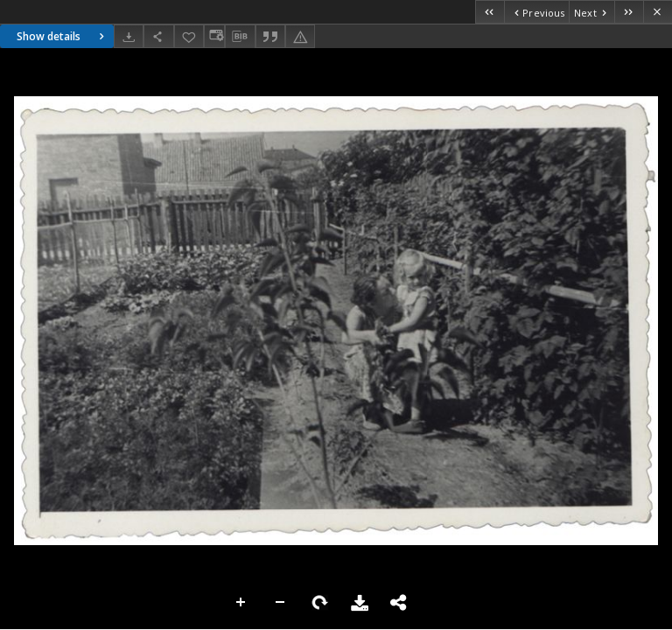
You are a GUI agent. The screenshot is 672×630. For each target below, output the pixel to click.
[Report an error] (300, 36)
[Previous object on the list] (536, 12)
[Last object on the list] (629, 12)
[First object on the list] (490, 12)
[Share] (158, 36)
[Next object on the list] (591, 12)
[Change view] (214, 36)
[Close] (658, 12)
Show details (63, 36)
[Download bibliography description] (240, 37)
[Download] (129, 36)
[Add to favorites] (189, 36)
